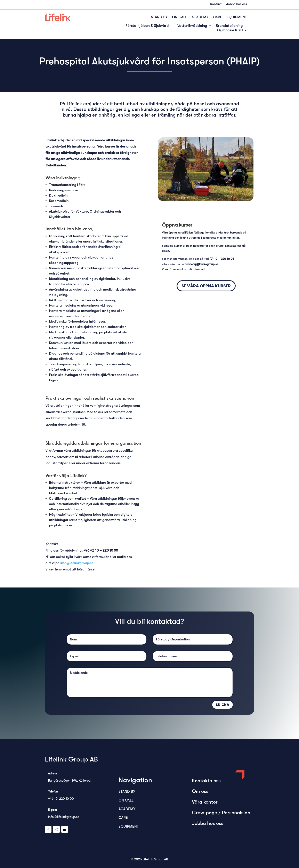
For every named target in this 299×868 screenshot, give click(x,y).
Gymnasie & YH (230, 30)
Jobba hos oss (237, 4)
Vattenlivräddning (192, 26)
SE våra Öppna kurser (206, 286)
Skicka (223, 705)
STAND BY (159, 17)
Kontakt (216, 4)
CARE (217, 17)
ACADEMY (200, 17)
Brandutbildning (229, 26)
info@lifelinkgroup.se (77, 563)
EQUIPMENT (237, 17)
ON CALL (180, 17)
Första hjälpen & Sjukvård (147, 26)
